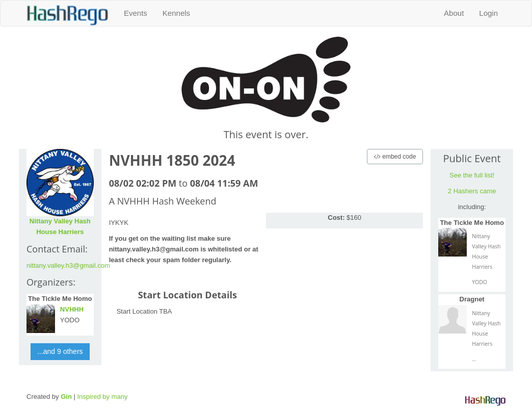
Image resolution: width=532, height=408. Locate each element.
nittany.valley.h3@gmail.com (68, 265)
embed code (395, 157)
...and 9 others (60, 351)
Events (136, 13)
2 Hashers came (472, 191)
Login (488, 13)
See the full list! (472, 175)
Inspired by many (102, 397)
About (454, 13)
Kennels (176, 13)
